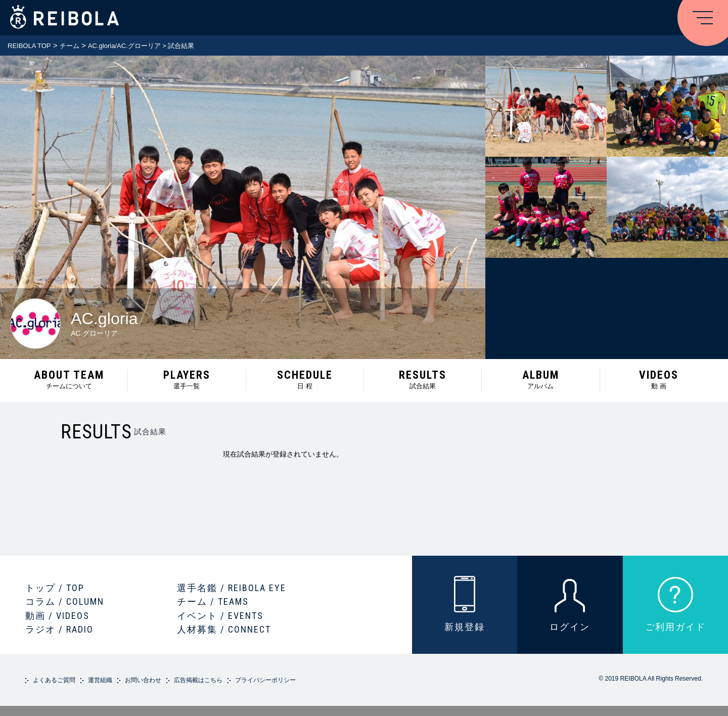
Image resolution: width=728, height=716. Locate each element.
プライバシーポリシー (265, 680)
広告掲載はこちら (198, 680)
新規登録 (465, 627)
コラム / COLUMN (65, 601)
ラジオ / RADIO (59, 629)
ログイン (570, 627)
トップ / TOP (55, 588)
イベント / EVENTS (220, 616)
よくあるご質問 (54, 680)
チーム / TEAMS (213, 601)
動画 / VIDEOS (57, 616)
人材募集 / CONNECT (224, 629)
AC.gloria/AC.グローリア (124, 46)
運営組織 (100, 680)
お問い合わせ (143, 680)
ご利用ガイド (675, 627)
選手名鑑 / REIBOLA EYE (232, 588)
